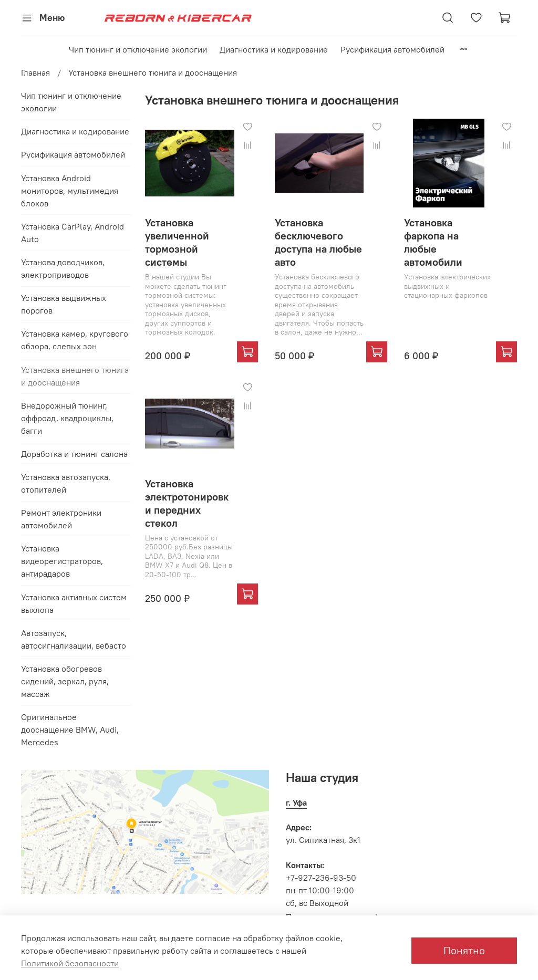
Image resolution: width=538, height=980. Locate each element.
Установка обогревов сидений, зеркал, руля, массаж (65, 681)
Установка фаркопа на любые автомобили (433, 242)
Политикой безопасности (70, 963)
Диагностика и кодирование (274, 49)
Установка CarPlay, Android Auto (73, 233)
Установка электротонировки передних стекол (187, 503)
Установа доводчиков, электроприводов (63, 268)
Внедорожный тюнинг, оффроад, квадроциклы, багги (67, 418)
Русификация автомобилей (392, 49)
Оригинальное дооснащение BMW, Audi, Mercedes (70, 729)
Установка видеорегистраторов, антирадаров (62, 561)
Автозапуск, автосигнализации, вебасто (74, 639)
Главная (35, 72)
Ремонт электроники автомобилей (61, 519)
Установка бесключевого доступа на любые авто (318, 242)
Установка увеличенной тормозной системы (177, 242)
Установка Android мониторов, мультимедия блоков (70, 191)
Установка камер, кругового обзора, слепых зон (75, 340)
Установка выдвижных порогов (64, 304)
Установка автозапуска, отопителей (66, 483)
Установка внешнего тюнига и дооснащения (75, 376)
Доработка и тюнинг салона (74, 454)
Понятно (464, 950)
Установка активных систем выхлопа (74, 603)
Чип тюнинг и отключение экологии (138, 49)
